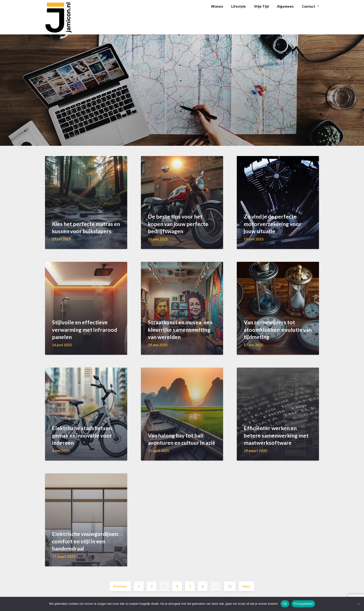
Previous (120, 586)
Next (247, 586)
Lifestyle (239, 6)
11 (230, 586)
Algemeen (285, 6)
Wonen (217, 6)
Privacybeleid (303, 604)
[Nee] (358, 604)
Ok (285, 604)
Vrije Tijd (261, 6)
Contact (309, 6)
